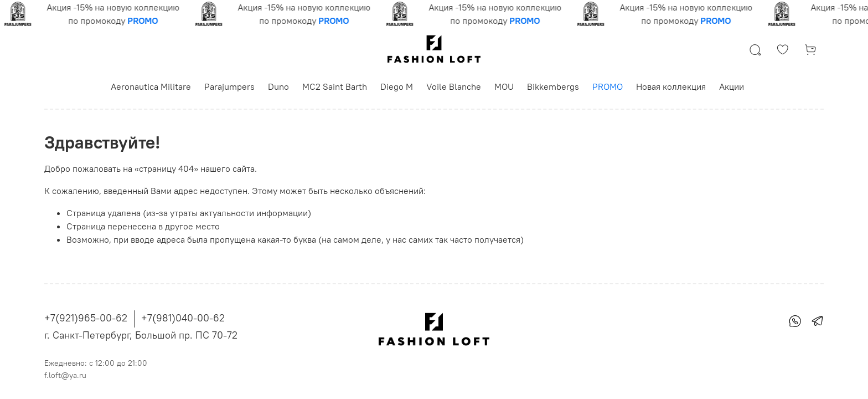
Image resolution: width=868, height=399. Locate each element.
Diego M (397, 86)
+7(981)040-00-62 (183, 318)
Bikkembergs (553, 86)
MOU (504, 86)
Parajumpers (229, 86)
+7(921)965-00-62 (86, 318)
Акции (732, 86)
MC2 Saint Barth (335, 86)
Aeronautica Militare (151, 86)
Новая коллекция (671, 86)
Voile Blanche (454, 86)
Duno (278, 86)
